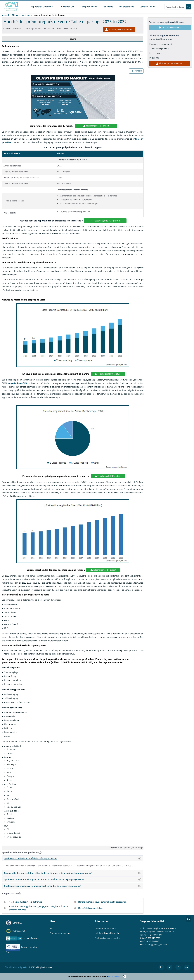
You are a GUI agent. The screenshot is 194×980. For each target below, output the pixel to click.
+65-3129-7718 (152, 941)
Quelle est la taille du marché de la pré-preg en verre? (73, 858)
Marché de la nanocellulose (91, 908)
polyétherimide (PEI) (18, 383)
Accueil (6, 15)
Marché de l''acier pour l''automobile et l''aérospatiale (103, 902)
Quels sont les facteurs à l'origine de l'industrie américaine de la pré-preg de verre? (73, 879)
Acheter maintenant (170, 27)
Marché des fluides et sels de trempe (25, 902)
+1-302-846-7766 (152, 938)
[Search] (189, 7)
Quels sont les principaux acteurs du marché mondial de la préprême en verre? (73, 886)
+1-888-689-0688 (156, 935)
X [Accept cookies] (125, 976)
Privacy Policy (114, 976)
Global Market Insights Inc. (17, 967)
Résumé (72, 39)
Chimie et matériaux (21, 15)
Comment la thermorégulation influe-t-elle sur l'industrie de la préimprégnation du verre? (73, 873)
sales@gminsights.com (156, 945)
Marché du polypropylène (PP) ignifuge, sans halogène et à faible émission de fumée (38, 908)
